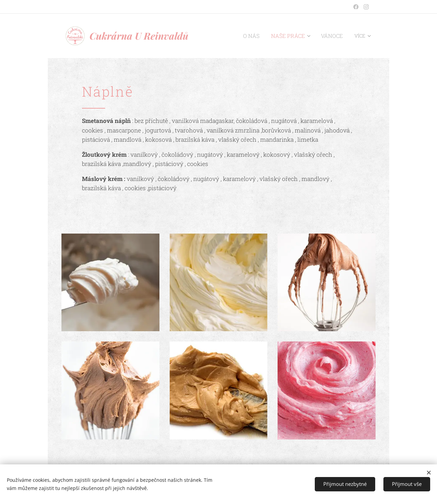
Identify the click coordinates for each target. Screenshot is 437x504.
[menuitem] (259, 36)
